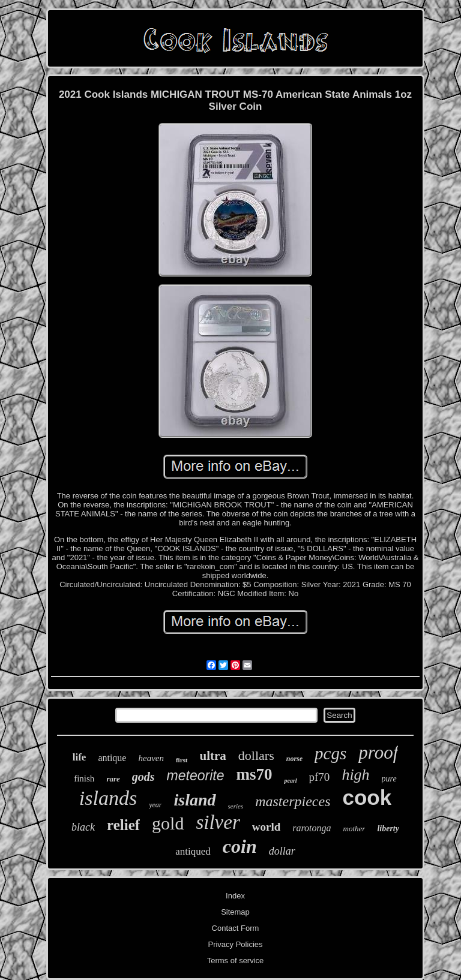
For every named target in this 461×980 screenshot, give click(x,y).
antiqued (193, 851)
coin (240, 846)
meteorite (196, 775)
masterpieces (293, 801)
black (83, 827)
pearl (290, 781)
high (355, 775)
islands (108, 798)
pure (389, 779)
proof (378, 752)
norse (294, 759)
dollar (282, 851)
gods (143, 777)
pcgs (330, 753)
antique (112, 758)
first (182, 760)
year (155, 805)
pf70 (320, 777)
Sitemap (235, 912)
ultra (213, 756)
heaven (151, 758)
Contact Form (236, 928)
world (267, 827)
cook (367, 797)
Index (235, 896)
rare (113, 779)
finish (84, 778)
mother (354, 829)
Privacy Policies (235, 944)
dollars (256, 755)
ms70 (254, 774)
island (194, 800)
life (80, 757)
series (236, 806)
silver (218, 822)
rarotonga (312, 828)
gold (168, 823)
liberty (388, 829)
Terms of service (236, 961)
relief (123, 825)
